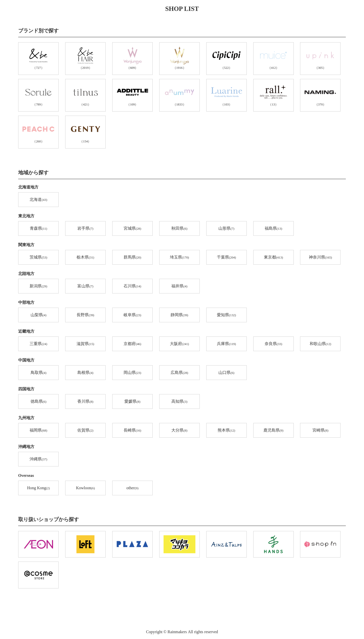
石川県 (132, 286)
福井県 (179, 286)
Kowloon (85, 488)
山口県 (226, 373)
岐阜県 (132, 315)
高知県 (179, 402)
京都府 (132, 344)
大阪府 (179, 344)
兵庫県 (226, 344)
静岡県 (179, 315)
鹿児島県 (273, 431)
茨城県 (38, 258)
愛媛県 (132, 402)
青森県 (39, 229)
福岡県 (38, 431)
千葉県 (226, 258)
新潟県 (38, 286)
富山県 (85, 286)
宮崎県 (320, 431)
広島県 (179, 373)
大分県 (179, 431)
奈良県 (273, 344)
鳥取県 (39, 373)
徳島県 (39, 402)
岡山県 (132, 373)
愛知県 (226, 315)
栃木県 (85, 258)
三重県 (38, 344)
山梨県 (39, 315)
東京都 (274, 258)
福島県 (273, 229)
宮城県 (132, 229)
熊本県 (226, 431)
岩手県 (85, 229)
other (132, 488)
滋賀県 (85, 344)
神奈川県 (321, 258)
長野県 (85, 315)
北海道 (38, 200)
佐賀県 (85, 431)
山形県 (226, 229)
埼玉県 (179, 258)
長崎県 (132, 431)
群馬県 (132, 258)
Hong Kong (38, 488)
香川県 (85, 402)
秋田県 (179, 229)
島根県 (85, 373)
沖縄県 (38, 459)
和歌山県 (320, 344)
